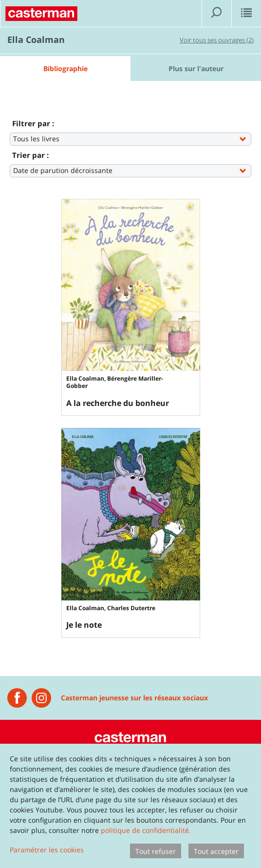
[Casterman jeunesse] (17, 698)
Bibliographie (65, 68)
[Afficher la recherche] (217, 14)
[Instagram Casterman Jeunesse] (41, 698)
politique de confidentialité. (146, 830)
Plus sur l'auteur (196, 68)
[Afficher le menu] (246, 14)
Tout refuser (156, 851)
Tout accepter (216, 851)
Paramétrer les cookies (47, 850)
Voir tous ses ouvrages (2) (217, 40)
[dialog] (130, 806)
